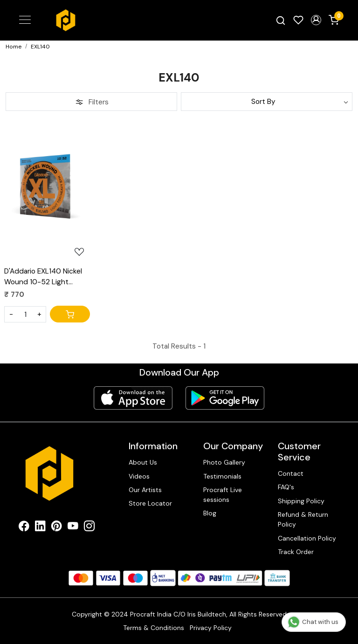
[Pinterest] (57, 528)
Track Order (296, 552)
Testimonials (222, 476)
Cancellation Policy (307, 538)
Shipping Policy (301, 501)
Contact (291, 473)
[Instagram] (89, 528)
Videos (139, 476)
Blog (210, 513)
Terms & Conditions (154, 628)
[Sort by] (267, 102)
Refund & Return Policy (303, 519)
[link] (281, 20)
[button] (316, 20)
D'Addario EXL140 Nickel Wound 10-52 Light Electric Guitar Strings (43, 277)
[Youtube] (73, 528)
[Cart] (70, 314)
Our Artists (145, 490)
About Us (143, 462)
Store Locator (150, 503)
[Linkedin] (40, 528)
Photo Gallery (224, 462)
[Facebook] (24, 528)
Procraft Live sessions (223, 495)
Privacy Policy (211, 628)
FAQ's (286, 487)
